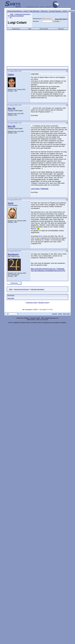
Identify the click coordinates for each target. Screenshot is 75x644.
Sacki (11, 203)
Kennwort (36, 21)
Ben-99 (11, 108)
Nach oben (67, 314)
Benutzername (37, 19)
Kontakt (55, 314)
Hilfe (30, 29)
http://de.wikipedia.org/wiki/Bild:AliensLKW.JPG (48, 271)
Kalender (61, 29)
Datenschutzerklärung (15, 11)
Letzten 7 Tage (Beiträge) (31, 11)
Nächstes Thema (44, 303)
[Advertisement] (37, 47)
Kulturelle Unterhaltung (17, 16)
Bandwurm (13, 254)
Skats (12, 14)
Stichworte (44, 11)
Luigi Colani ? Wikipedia (40, 189)
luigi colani (11, 298)
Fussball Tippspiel (55, 11)
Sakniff (65, 11)
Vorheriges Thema (32, 303)
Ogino (11, 74)
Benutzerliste (44, 29)
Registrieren (16, 29)
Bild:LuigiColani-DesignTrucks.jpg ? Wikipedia (48, 269)
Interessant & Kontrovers (22, 14)
